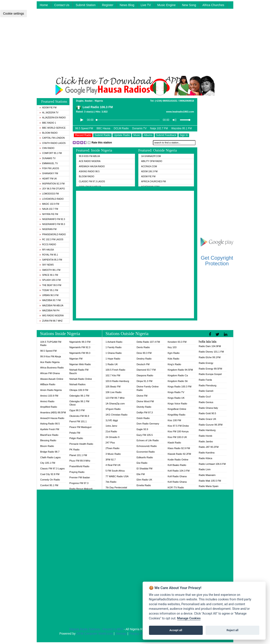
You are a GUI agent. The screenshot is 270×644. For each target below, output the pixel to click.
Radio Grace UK (208, 419)
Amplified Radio (49, 407)
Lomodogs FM (49, 194)
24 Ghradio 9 (112, 437)
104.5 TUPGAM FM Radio (51, 344)
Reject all (232, 630)
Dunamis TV (48, 158)
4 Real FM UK (113, 465)
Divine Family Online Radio (148, 388)
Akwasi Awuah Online (52, 379)
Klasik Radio (174, 443)
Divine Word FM (145, 401)
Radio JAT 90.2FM (209, 447)
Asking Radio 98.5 (89, 171)
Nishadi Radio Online (80, 379)
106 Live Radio (113, 392)
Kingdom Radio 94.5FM (180, 370)
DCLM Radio (121, 128)
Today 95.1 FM (49, 290)
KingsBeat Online (177, 409)
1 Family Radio (113, 347)
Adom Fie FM (48, 108)
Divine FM (142, 396)
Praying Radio (77, 472)
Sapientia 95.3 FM (51, 260)
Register (108, 5)
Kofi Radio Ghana (177, 476)
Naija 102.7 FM (49, 209)
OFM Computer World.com (95, 634)
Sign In (184, 135)
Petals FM (75, 433)
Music (137, 135)
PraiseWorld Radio (53, 234)
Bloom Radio (49, 133)
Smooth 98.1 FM (50, 270)
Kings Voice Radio (177, 404)
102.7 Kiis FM (113, 375)
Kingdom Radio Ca (178, 375)
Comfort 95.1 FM (51, 153)
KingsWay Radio (176, 415)
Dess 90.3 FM (144, 353)
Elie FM (141, 474)
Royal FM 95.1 (49, 255)
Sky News (47, 265)
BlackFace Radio (49, 435)
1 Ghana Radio (114, 353)
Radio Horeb (206, 436)
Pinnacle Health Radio (81, 444)
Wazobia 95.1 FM (182, 128)
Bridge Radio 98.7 (50, 452)
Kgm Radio (173, 353)
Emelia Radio (144, 485)
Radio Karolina (207, 453)
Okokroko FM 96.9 (79, 416)
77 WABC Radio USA (117, 476)
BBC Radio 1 (48, 123)
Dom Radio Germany (148, 424)
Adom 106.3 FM (149, 171)
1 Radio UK (112, 364)
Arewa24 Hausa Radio (92, 166)
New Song (189, 5)
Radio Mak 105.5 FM (210, 481)
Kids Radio (173, 359)
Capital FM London (52, 138)
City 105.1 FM (48, 463)
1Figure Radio (113, 409)
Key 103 (172, 347)
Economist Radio (146, 452)
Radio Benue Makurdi (81, 489)
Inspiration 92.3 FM (52, 184)
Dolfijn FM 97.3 (145, 412)
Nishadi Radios (77, 384)
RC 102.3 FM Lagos (51, 239)
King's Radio (174, 364)
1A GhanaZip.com (151, 156)
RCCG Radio (48, 244)
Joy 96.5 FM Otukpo (52, 189)
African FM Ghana (50, 373)
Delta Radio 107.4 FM (148, 342)
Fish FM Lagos (49, 168)
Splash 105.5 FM (50, 280)
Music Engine (166, 5)
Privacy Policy (139, 634)
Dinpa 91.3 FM (144, 381)
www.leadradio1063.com (180, 112)
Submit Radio (102, 135)
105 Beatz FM (113, 387)
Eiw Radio (142, 463)
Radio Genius (206, 402)
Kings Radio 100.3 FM (179, 387)
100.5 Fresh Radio (115, 370)
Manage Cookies (189, 618)
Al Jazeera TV (49, 113)
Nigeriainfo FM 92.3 (52, 219)
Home (44, 5)
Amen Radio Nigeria (51, 390)
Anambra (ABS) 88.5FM (53, 412)
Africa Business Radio (52, 368)
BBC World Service (53, 128)
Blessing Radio (48, 440)
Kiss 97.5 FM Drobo (178, 426)
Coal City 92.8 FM (50, 474)
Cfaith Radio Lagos (53, 143)
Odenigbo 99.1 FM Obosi (79, 403)
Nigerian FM (48, 229)
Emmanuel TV (49, 163)
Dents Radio (143, 347)
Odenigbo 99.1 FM (79, 396)
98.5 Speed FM (84, 128)
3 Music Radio (113, 454)
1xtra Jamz (111, 426)
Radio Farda (205, 380)
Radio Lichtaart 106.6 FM (212, 464)
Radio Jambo (206, 441)
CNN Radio (47, 148)
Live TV (146, 5)
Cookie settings (14, 14)
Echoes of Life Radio (148, 440)
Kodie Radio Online (178, 460)
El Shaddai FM (144, 469)
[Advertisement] (135, 45)
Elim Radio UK (144, 480)
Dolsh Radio (143, 418)
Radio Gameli (206, 391)
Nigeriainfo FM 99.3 (52, 224)
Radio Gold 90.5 (208, 413)
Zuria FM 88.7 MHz (51, 321)
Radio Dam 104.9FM (210, 346)
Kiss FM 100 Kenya (178, 431)
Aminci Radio (47, 401)
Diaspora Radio (145, 375)
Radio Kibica (206, 458)
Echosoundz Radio (147, 446)
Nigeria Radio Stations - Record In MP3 (96, 629)
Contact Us (62, 5)
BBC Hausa (103, 128)
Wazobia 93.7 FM (50, 300)
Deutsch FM (143, 364)
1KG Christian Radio (116, 415)
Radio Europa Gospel (210, 374)
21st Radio (111, 431)
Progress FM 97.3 (79, 483)
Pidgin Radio (76, 438)
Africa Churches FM (153, 181)
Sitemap (121, 634)
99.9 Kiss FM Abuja (89, 156)
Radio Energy (206, 363)
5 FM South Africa (115, 471)
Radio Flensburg (208, 385)
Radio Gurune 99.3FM (211, 425)
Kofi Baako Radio (177, 465)
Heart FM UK (48, 179)
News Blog (127, 5)
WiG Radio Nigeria (52, 316)
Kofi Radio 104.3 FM (178, 471)
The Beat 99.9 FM (50, 285)
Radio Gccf (205, 397)
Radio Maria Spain (209, 486)
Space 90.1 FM (49, 275)
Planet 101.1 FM (78, 455)
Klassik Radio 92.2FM (179, 454)
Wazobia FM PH (49, 311)
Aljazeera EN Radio (53, 118)
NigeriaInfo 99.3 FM (80, 342)
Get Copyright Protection (217, 261)
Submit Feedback (166, 135)
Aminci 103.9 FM (49, 396)
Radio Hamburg (207, 430)
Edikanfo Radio (145, 457)
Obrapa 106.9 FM (79, 390)
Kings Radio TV (176, 392)
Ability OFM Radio (152, 161)
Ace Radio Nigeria (90, 161)
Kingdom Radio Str (178, 381)
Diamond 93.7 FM (146, 370)
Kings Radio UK (176, 398)
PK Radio (74, 450)
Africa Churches (213, 5)
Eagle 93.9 (142, 429)
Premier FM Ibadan (80, 477)
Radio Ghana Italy (208, 408)
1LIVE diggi (112, 420)
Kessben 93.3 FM (177, 342)
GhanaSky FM (49, 173)
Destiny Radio (144, 359)
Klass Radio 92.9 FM (179, 448)
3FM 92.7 (111, 460)
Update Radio (122, 135)
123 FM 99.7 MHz (115, 398)
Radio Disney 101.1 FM (211, 352)
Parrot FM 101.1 (78, 421)
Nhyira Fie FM (49, 214)
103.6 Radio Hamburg (117, 381)
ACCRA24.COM (149, 166)
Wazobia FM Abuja (51, 306)
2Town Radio (112, 448)
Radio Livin (205, 469)
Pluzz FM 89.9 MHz (80, 461)
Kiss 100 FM (174, 420)
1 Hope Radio (113, 359)
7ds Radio (111, 482)
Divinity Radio (144, 407)
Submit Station (86, 5)
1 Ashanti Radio (114, 342)
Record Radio (83, 135)
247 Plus (110, 443)
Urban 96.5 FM (49, 295)
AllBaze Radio (48, 384)
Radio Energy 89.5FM (210, 369)
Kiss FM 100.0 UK (177, 437)
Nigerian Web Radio (80, 364)
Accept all (176, 630)
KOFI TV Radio (176, 487)
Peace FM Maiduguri (80, 427)
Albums (148, 135)
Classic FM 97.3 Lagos (92, 181)
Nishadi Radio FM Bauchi (79, 371)
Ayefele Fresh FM (50, 429)
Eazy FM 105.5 (145, 435)
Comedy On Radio (50, 480)
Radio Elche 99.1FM (210, 357)
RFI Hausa (47, 250)
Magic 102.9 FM (49, 204)
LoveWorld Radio (52, 199)
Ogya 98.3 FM (77, 410)
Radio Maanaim (207, 475)
